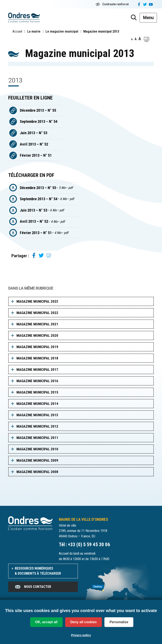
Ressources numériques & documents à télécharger (38, 571)
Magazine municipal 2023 (37, 301)
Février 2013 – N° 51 (36, 155)
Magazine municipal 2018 (37, 358)
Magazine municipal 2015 (37, 392)
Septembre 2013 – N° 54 (39, 121)
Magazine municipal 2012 (37, 426)
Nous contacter (33, 587)
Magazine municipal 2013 (37, 415)
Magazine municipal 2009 (37, 460)
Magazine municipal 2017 (37, 370)
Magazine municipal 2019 (37, 347)
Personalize (119, 622)
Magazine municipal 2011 (37, 438)
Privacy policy (81, 635)
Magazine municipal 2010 (37, 449)
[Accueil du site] (30, 523)
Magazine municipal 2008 (37, 472)
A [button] (132, 39)
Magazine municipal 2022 (37, 313)
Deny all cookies (83, 622)
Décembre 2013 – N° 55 (38, 110)
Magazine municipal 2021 (37, 324)
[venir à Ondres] (119, 586)
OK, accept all (46, 622)
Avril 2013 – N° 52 (34, 144)
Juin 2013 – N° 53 (34, 133)
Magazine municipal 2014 (37, 404)
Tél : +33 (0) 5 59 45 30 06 (84, 545)
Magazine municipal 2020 (37, 335)
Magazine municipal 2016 (37, 381)
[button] (146, 39)
